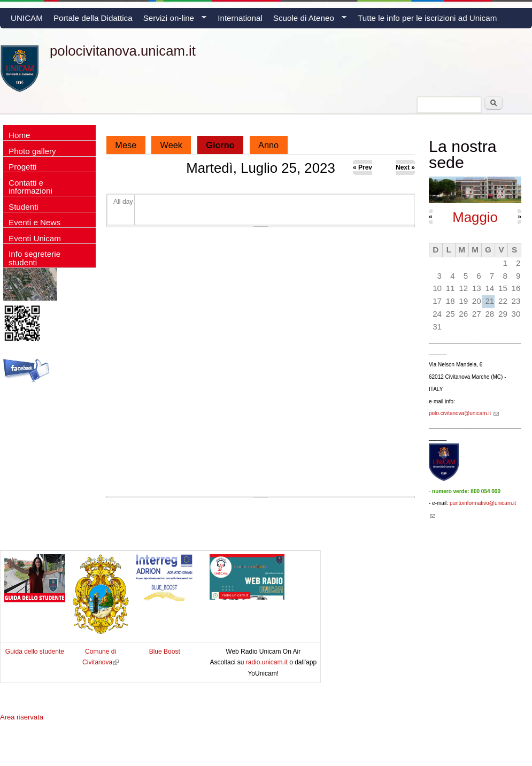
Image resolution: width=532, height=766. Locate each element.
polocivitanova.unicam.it (123, 51)
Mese (126, 145)
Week (172, 145)
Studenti (24, 207)
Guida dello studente (35, 652)
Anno (268, 145)
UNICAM (27, 18)
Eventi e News (34, 222)
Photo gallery (32, 151)
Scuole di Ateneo (307, 21)
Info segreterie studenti (34, 258)
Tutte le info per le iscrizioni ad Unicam (427, 18)
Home (20, 135)
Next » (405, 167)
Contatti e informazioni (30, 187)
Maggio (475, 217)
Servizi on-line (172, 21)
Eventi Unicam (35, 238)
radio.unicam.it (268, 662)
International (240, 18)
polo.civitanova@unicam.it (464, 413)
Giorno (225, 143)
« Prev (363, 167)
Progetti (22, 167)
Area (22, 717)
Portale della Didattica (93, 18)
